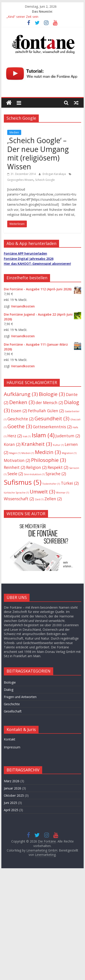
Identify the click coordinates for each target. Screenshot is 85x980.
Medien (14, 132)
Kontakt (10, 739)
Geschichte (12, 704)
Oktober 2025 (14, 795)
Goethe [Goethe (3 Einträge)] (20, 426)
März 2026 (12, 781)
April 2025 (11, 810)
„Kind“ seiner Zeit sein (22, 17)
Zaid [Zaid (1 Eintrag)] (39, 499)
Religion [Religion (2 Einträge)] (36, 467)
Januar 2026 (13, 788)
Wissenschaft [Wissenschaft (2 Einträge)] (19, 499)
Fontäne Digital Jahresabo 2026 (29, 259)
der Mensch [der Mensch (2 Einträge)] (49, 403)
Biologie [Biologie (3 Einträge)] (52, 394)
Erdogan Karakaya (55, 174)
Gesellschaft (13, 711)
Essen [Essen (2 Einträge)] (19, 411)
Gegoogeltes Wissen (20, 180)
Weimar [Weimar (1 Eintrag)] (63, 493)
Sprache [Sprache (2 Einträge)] (56, 474)
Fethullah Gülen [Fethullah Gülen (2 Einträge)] (46, 411)
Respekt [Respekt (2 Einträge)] (58, 467)
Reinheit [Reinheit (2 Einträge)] (15, 467)
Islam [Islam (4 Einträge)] (43, 435)
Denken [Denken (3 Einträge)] (22, 402)
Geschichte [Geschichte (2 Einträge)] (21, 419)
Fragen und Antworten (20, 697)
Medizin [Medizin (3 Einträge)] (48, 452)
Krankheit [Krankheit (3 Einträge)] (37, 444)
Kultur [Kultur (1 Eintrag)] (58, 445)
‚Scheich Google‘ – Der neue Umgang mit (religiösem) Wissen (38, 153)
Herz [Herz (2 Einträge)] (15, 436)
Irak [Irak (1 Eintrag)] (27, 436)
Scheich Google (45, 180)
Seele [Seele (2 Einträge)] (15, 474)
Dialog (9, 690)
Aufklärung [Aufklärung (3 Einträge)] (21, 394)
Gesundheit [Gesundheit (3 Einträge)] (52, 418)
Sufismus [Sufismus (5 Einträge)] (23, 482)
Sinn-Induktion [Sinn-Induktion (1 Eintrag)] (34, 474)
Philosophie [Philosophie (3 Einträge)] (49, 460)
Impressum (12, 747)
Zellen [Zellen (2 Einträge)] (53, 499)
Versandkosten (23, 306)
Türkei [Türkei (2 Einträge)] (70, 483)
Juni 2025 (10, 803)
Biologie (10, 682)
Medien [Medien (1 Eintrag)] (28, 453)
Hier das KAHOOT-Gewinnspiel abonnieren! (37, 264)
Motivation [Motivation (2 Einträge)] (17, 460)
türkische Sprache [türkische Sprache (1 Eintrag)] (16, 493)
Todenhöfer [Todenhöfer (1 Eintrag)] (51, 484)
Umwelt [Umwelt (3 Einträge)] (42, 492)
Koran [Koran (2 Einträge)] (12, 444)
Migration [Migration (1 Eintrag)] (69, 453)
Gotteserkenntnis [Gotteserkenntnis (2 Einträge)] (52, 427)
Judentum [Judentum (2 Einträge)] (68, 436)
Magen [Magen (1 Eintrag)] (15, 453)
